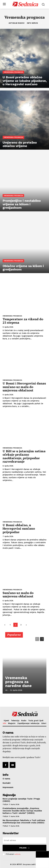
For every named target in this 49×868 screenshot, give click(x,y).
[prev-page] (5, 625)
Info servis (32, 23)
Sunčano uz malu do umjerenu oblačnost (18, 595)
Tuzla (5, 804)
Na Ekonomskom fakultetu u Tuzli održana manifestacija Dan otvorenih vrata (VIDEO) (24, 822)
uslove (18, 854)
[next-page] (26, 625)
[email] (24, 840)
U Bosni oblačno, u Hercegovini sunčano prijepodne (19, 529)
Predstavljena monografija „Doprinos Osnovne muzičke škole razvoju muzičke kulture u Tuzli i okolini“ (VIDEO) (22, 811)
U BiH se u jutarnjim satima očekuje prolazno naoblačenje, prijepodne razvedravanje (24, 456)
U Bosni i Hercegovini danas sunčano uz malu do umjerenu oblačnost (24, 387)
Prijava (24, 848)
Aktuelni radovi (17, 23)
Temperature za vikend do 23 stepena (23, 321)
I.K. (6, 690)
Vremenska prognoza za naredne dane (18, 682)
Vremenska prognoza (13, 72)
